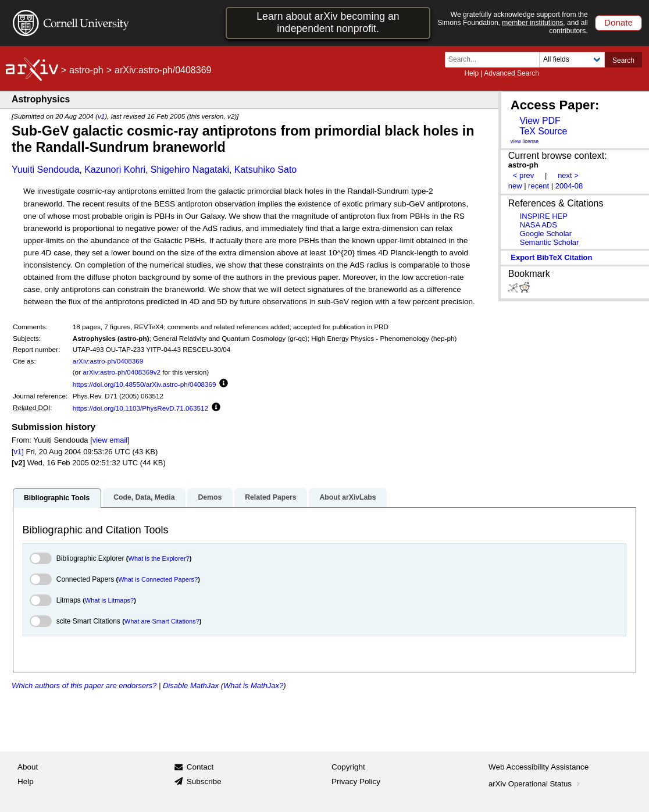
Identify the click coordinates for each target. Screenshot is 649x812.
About (28, 767)
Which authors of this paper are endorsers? (84, 685)
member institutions (532, 23)
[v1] (18, 452)
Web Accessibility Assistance (539, 767)
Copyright (348, 767)
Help (471, 73)
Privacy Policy (356, 781)
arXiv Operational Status (535, 784)
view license (525, 141)
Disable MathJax (191, 685)
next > (568, 175)
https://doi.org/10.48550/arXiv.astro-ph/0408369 (145, 384)
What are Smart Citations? (162, 621)
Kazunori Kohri (115, 170)
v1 (101, 116)
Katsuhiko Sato (266, 170)
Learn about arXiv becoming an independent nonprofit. (328, 22)
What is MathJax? (253, 685)
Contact (200, 767)
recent (539, 186)
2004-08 (569, 186)
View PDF (540, 121)
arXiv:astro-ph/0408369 (108, 361)
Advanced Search (511, 73)
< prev (523, 175)
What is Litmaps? (109, 600)
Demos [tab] (210, 497)
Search (623, 60)
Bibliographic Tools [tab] (57, 498)
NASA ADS (539, 225)
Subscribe (204, 781)
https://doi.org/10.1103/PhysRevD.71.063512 (140, 408)
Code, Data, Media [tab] (144, 497)
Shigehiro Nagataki (190, 170)
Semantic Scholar (550, 242)
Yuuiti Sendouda (46, 170)
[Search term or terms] (495, 60)
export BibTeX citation (551, 257)
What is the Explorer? (159, 558)
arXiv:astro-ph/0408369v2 (122, 372)
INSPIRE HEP (544, 216)
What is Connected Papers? (158, 579)
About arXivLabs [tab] (347, 497)
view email (110, 440)
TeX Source (543, 131)
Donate (618, 22)
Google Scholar (546, 234)
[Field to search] (572, 60)
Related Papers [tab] (270, 497)
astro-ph (86, 70)
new (515, 186)
